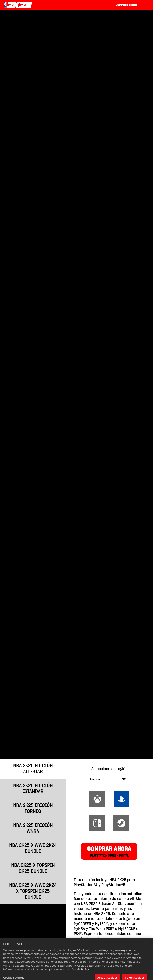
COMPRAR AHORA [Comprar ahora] (127, 5)
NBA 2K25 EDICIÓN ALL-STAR (33, 769)
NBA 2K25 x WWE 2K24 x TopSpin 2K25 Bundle (33, 891)
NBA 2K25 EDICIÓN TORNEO (33, 809)
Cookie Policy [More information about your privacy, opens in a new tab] (80, 977)
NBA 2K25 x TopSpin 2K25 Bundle (33, 868)
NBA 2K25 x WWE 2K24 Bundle (33, 848)
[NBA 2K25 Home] (18, 5)
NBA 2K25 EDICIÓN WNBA (33, 828)
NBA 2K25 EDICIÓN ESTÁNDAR (33, 789)
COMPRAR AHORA (109, 852)
